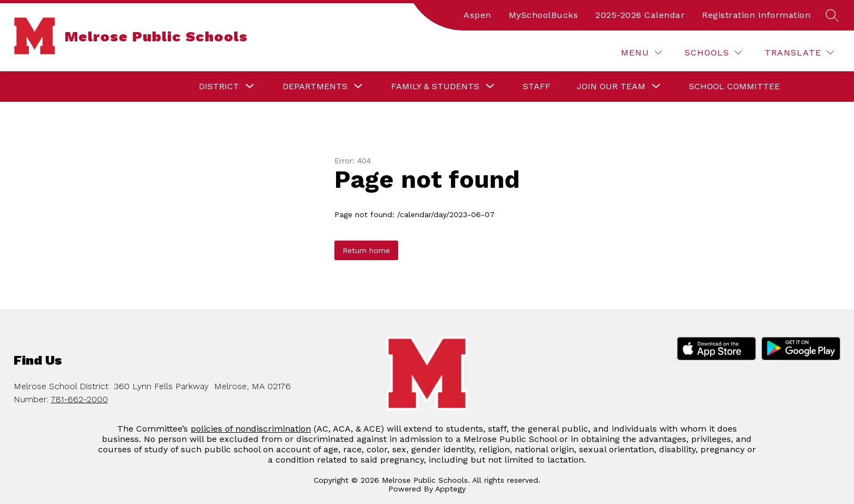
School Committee (734, 86)
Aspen (477, 15)
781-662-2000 (79, 399)
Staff (537, 86)
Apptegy (450, 489)
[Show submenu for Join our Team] (611, 87)
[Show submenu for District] (219, 87)
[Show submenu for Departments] (315, 87)
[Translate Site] (799, 53)
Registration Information (756, 15)
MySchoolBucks (544, 15)
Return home (366, 250)
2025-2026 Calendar (640, 15)
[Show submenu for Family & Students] (435, 87)
